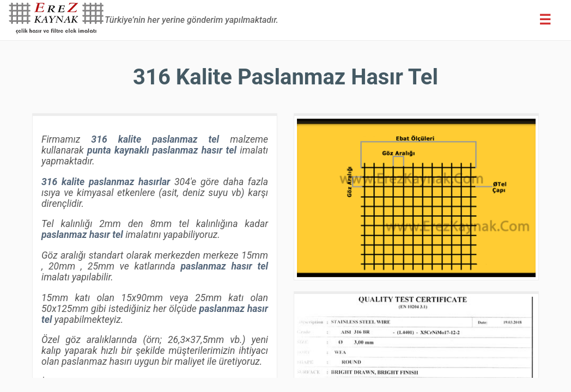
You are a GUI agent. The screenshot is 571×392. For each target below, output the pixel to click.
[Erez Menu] (545, 20)
